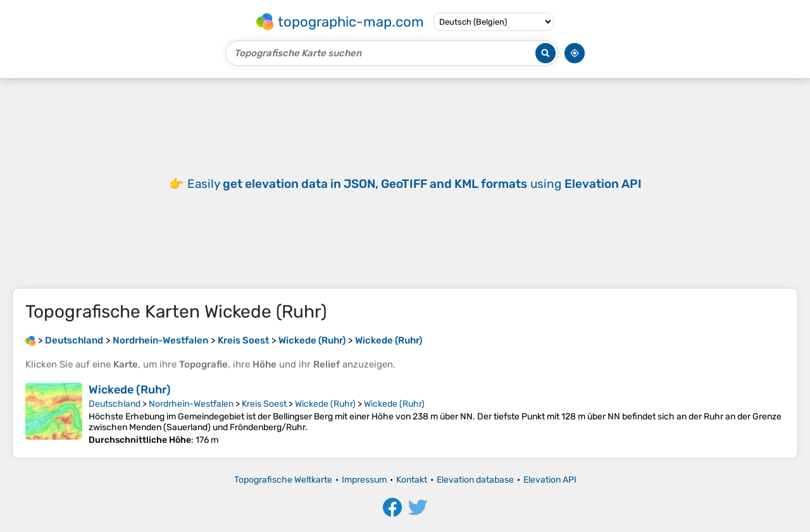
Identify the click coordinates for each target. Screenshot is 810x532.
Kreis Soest (264, 404)
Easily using (414, 184)
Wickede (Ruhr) (130, 390)
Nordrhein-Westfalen (191, 404)
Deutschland (115, 404)
